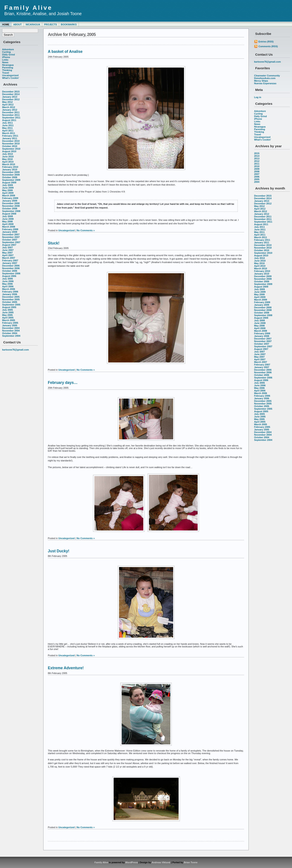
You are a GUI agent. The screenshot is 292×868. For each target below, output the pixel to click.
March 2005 (9, 320)
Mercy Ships (261, 81)
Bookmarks (69, 24)
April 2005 (8, 318)
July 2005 (7, 310)
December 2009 (11, 172)
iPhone (6, 57)
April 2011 (8, 131)
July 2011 (7, 123)
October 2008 (10, 209)
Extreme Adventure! (66, 668)
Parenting (8, 68)
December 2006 (11, 266)
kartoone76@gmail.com (15, 350)
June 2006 (8, 281)
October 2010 (10, 146)
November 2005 (11, 299)
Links (5, 60)
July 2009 (7, 185)
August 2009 (9, 183)
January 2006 (10, 294)
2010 (257, 166)
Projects (51, 24)
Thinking (7, 70)
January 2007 (10, 263)
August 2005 (9, 307)
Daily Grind (8, 55)
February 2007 (10, 260)
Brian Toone (191, 862)
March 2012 (9, 107)
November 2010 (11, 144)
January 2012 (10, 110)
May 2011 (7, 128)
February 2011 (10, 136)
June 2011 (8, 125)
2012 (257, 161)
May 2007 (7, 253)
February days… (63, 383)
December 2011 (11, 112)
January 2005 (10, 325)
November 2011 (11, 115)
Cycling (6, 52)
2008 (257, 171)
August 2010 (9, 151)
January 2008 (10, 232)
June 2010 (8, 157)
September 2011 (11, 118)
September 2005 (11, 305)
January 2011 (10, 138)
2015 (257, 153)
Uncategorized (10, 75)
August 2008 (9, 214)
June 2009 (8, 188)
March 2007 (9, 258)
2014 (257, 156)
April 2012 (8, 105)
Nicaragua (33, 24)
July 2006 (7, 279)
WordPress (132, 862)
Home (6, 24)
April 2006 (8, 286)
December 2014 (11, 94)
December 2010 (11, 141)
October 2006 (10, 271)
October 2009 (10, 177)
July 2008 (7, 216)
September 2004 (11, 336)
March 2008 (9, 227)
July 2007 (7, 247)
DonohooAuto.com (265, 78)
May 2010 (7, 159)
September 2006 (11, 273)
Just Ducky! (59, 551)
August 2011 (9, 120)
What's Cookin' (11, 78)
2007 (257, 174)
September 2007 (11, 242)
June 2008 (8, 219)
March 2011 (9, 133)
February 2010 (10, 167)
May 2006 (7, 284)
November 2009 (11, 175)
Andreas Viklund (161, 862)
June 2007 (8, 250)
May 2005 (7, 315)
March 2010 (9, 164)
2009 (257, 169)
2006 (257, 177)
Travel (6, 73)
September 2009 (11, 180)
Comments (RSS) (268, 46)
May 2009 (7, 190)
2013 (257, 158)
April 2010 (8, 162)
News (5, 62)
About (17, 24)
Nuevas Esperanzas (265, 83)
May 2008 (7, 221)
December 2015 (11, 92)
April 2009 (8, 193)
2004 (257, 182)
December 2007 (11, 234)
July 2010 (7, 154)
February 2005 (10, 323)
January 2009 (10, 201)
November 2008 (11, 206)
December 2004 (11, 328)
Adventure (8, 49)
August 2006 (9, 276)
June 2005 (8, 312)
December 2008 (11, 203)
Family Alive (28, 8)
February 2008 (10, 229)
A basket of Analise (65, 52)
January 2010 (10, 170)
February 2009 (10, 198)
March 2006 (9, 289)
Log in (258, 97)
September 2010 (11, 149)
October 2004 (10, 333)
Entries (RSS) (266, 42)
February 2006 (10, 292)
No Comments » (86, 230)
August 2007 (9, 245)
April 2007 (8, 255)
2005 (257, 179)
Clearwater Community (267, 76)
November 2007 (11, 237)
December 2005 (11, 297)
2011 (257, 164)
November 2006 (11, 268)
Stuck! (54, 243)
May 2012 (7, 102)
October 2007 (10, 240)
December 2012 (11, 99)
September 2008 (11, 211)
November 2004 (11, 331)
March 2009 (9, 196)
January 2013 (10, 97)
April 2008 (8, 224)
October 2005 (10, 302)
